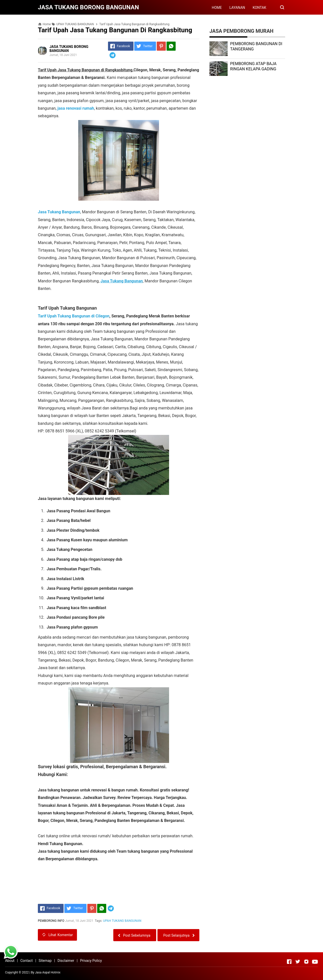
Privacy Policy (91, 961)
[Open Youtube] (315, 962)
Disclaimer (66, 961)
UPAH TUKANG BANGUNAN (122, 921)
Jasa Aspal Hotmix (48, 972)
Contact (27, 961)
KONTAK (259, 8)
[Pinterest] (161, 46)
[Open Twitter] (298, 962)
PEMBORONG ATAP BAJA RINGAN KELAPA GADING (253, 66)
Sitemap (45, 961)
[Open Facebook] (289, 962)
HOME (217, 8)
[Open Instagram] (306, 962)
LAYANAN (237, 8)
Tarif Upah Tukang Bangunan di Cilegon (74, 316)
